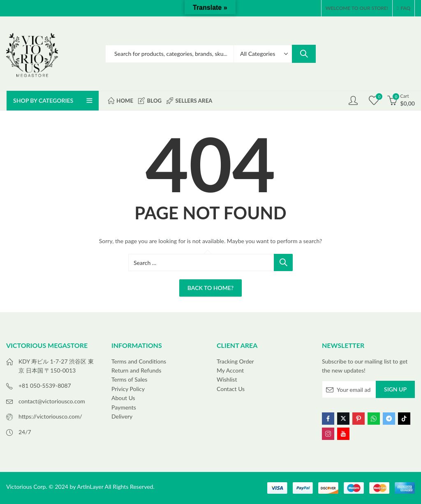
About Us (123, 398)
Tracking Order (235, 361)
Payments (124, 407)
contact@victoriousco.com (52, 401)
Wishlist (227, 379)
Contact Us (231, 389)
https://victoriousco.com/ (50, 416)
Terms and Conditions (139, 361)
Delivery (122, 416)
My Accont (230, 370)
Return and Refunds (136, 370)
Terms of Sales (129, 379)
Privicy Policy (128, 389)
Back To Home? (210, 288)
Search (304, 54)
